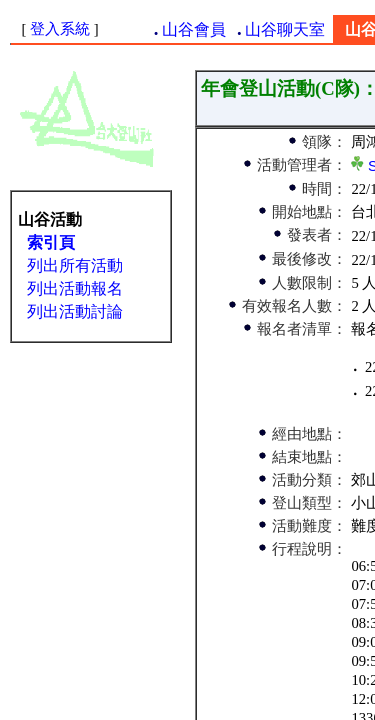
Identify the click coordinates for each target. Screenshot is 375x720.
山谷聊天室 (285, 29)
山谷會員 (194, 29)
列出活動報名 (75, 288)
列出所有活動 (75, 265)
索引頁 (51, 242)
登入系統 (60, 29)
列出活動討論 (75, 311)
